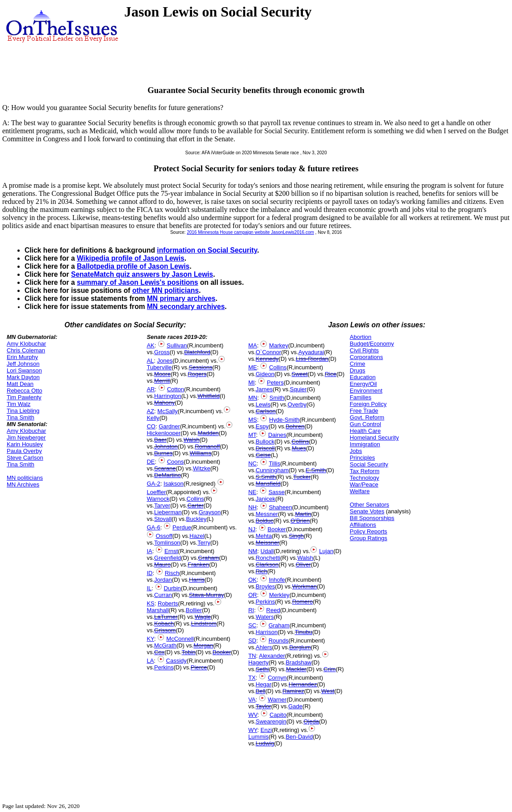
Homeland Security (374, 438)
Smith (277, 398)
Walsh (192, 440)
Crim (329, 669)
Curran (163, 595)
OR (253, 595)
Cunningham (272, 470)
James (264, 389)
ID (149, 573)
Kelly (153, 418)
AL (150, 361)
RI (251, 610)
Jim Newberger (26, 438)
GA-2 (153, 484)
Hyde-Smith (284, 420)
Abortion (361, 337)
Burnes (163, 453)
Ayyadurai (311, 352)
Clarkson (267, 565)
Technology (365, 478)
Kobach (164, 624)
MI (252, 383)
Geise (263, 455)
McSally (168, 411)
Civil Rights (364, 350)
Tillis (275, 463)
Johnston (166, 446)
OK (253, 580)
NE (252, 492)
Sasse (277, 492)
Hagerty (259, 662)
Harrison (266, 632)
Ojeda (311, 721)
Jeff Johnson (23, 364)
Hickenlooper (164, 433)
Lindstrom (204, 624)
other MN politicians (166, 290)
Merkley (279, 595)
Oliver (303, 565)
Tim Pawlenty (24, 397)
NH (253, 507)
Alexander (272, 656)
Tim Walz (19, 404)
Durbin (172, 588)
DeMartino (168, 475)
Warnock (158, 499)
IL (149, 588)
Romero (302, 602)
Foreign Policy (368, 404)
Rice (331, 374)
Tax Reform (365, 471)
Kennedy (267, 359)
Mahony (164, 403)
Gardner (169, 426)
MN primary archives (181, 298)
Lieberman (168, 512)
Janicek (265, 499)
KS (150, 603)
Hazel (197, 536)
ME (253, 367)
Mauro (162, 565)
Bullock (265, 442)
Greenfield (168, 558)
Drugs (358, 370)
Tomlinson (167, 543)
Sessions (201, 367)
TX (252, 678)
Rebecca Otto (25, 391)
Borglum (300, 647)
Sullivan (177, 345)
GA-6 (153, 527)
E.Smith (316, 470)
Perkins (164, 667)
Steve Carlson (25, 458)
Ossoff (164, 536)
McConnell (180, 639)
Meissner (267, 543)
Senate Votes (367, 511)
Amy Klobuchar (26, 344)
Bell (260, 691)
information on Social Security (207, 250)
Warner (277, 700)
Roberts (168, 603)
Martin (303, 514)
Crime (358, 364)
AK (150, 345)
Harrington (168, 396)
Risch (172, 573)
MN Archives (23, 484)
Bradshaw (298, 662)
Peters (275, 383)
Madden (208, 433)
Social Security (369, 464)
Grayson (210, 512)
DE (151, 462)
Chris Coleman (26, 350)
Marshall (157, 610)
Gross (162, 352)
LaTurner (166, 617)
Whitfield (209, 396)
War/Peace (364, 484)
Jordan (163, 580)
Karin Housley (25, 444)
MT (252, 435)
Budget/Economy (372, 344)
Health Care (365, 431)
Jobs (356, 451)
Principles (362, 458)
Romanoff (207, 446)
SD (252, 641)
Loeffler (156, 492)
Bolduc (264, 521)
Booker (222, 652)
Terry (204, 543)
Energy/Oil (363, 384)
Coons (176, 462)
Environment (366, 391)
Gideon (265, 374)
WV (253, 715)
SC (252, 625)
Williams (201, 453)
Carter (195, 505)
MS (253, 420)
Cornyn (277, 678)
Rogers (197, 374)
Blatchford (197, 352)
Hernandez (303, 684)
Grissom (165, 630)
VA (252, 700)
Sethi (262, 669)
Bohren (295, 426)
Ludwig (265, 743)
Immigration (365, 444)
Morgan (203, 645)
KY (150, 639)
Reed (273, 610)
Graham (208, 558)
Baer (160, 440)
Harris (197, 580)
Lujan (326, 551)
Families (361, 397)
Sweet (299, 374)
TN (252, 656)
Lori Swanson (24, 370)
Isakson (174, 484)
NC (253, 463)
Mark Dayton (23, 377)
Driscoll (265, 448)
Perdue (182, 527)
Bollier (194, 610)
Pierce (199, 667)
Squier (298, 389)
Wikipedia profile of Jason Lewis (131, 258)
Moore (162, 374)
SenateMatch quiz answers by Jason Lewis (142, 274)
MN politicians (25, 478)
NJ (252, 529)
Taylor (263, 706)
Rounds (279, 641)
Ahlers (264, 647)
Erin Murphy (22, 357)
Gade (295, 706)
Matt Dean (20, 384)
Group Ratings (369, 538)
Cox (159, 652)
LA (150, 661)
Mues (299, 448)
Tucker (302, 477)
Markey (279, 345)
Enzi (266, 730)
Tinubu (304, 632)
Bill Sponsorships (372, 518)
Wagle (203, 617)
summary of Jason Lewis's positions (137, 282)
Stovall (163, 519)
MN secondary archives (186, 307)
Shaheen (281, 507)
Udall (267, 551)
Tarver (162, 505)
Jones (165, 361)
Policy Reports (369, 531)
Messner (267, 514)
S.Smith (266, 477)
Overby (297, 404)
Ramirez (293, 691)
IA (149, 551)
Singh (296, 536)
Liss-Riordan (312, 359)
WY (253, 730)
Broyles (265, 586)
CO (151, 426)
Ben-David (299, 737)
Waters (265, 617)
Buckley (197, 519)
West (328, 691)
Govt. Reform (367, 417)
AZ (150, 411)
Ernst (171, 551)
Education (363, 377)
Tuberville (159, 367)
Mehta (264, 536)
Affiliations (363, 525)
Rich (261, 571)
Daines (277, 435)
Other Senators (369, 505)
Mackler (296, 669)
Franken (198, 565)
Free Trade (364, 411)
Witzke (202, 468)
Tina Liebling (23, 411)
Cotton (176, 389)
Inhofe (277, 580)
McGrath (165, 645)
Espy (262, 426)
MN (253, 398)
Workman (304, 586)
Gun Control (365, 424)
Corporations (366, 357)
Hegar (263, 684)
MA (253, 345)
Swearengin (271, 721)
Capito (278, 715)
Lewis (263, 404)
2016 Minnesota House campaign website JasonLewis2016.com (250, 232)
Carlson (266, 411)
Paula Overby (24, 451)
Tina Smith (21, 417)
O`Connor (268, 352)
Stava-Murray (206, 595)
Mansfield (268, 484)
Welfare (360, 491)
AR (151, 389)
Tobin (188, 652)
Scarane (165, 468)
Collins (195, 499)
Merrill (162, 381)
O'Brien (300, 521)
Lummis (259, 737)
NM (253, 551)
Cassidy (176, 661)
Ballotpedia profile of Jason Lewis (133, 266)
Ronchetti (268, 558)
